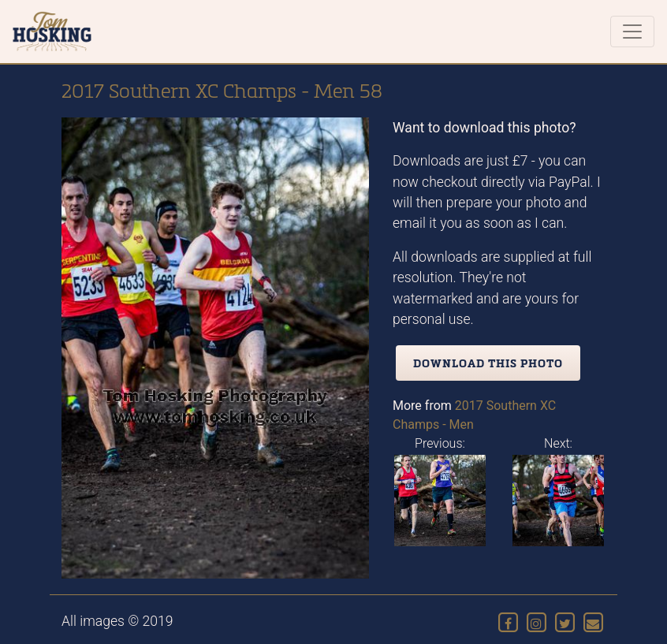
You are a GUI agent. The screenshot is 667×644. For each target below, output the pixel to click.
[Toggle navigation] (632, 32)
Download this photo (488, 363)
